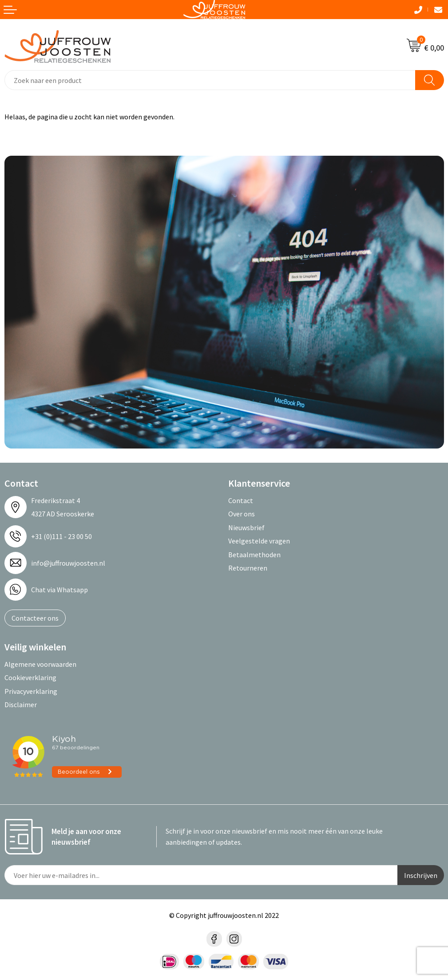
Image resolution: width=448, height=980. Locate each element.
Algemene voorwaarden (40, 664)
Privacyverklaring (31, 691)
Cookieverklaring (30, 677)
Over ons (242, 514)
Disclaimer (21, 704)
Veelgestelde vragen (259, 541)
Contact (241, 500)
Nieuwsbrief (246, 527)
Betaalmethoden (254, 555)
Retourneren (248, 568)
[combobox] (210, 80)
